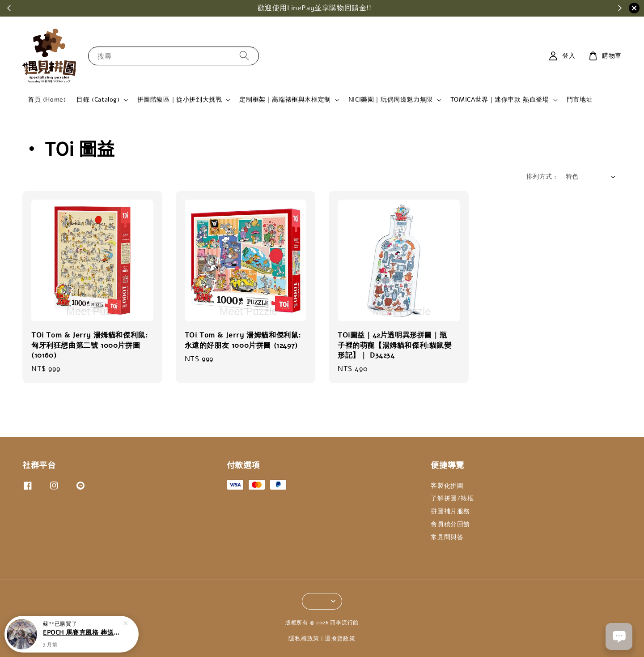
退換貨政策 (340, 639)
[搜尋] (244, 56)
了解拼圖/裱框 (452, 498)
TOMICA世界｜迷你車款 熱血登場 (500, 100)
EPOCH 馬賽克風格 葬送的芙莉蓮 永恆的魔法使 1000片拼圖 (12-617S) (82, 634)
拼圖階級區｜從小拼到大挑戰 (180, 100)
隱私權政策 (304, 639)
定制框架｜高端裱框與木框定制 (285, 100)
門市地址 (580, 100)
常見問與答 (447, 537)
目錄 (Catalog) (98, 100)
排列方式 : (541, 177)
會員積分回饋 (450, 524)
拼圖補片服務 (450, 511)
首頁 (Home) (47, 100)
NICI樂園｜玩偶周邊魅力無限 (391, 100)
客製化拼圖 (447, 486)
